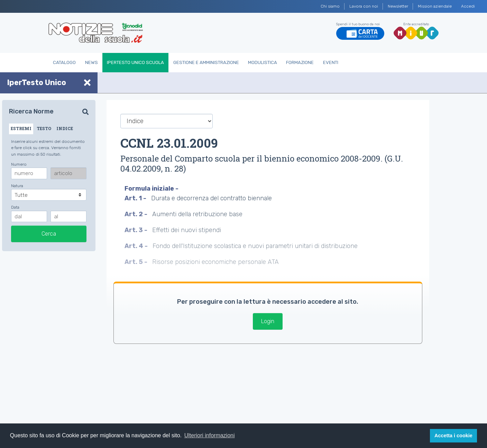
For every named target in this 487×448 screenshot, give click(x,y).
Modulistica (263, 62)
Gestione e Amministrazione (206, 62)
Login (268, 321)
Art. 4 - (137, 246)
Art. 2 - (137, 214)
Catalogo (64, 62)
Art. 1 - (136, 198)
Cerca (49, 234)
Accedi (468, 6)
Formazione (300, 62)
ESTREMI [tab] (21, 128)
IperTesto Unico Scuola (135, 62)
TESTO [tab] (44, 128)
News (91, 62)
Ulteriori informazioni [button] (210, 435)
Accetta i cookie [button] (453, 436)
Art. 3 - (137, 230)
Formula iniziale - (152, 189)
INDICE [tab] (65, 128)
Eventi (331, 62)
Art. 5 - (137, 262)
